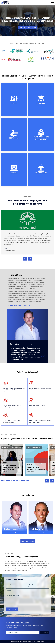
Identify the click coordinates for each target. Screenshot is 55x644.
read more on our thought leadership (16, 482)
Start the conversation (28, 27)
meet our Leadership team (19, 306)
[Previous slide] (25, 259)
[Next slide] (30, 259)
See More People (28, 542)
